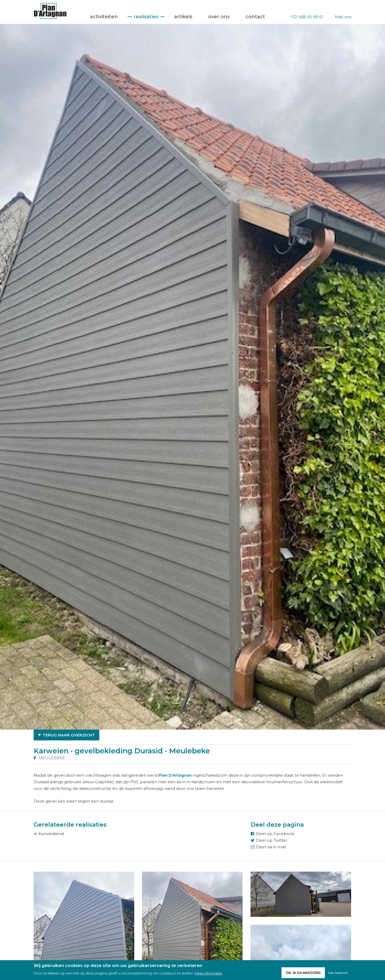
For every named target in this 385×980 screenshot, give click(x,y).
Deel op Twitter (272, 840)
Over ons (219, 17)
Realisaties (146, 17)
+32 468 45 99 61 (307, 17)
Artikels (183, 17)
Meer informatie (208, 974)
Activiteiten (104, 17)
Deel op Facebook (275, 834)
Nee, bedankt (338, 973)
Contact (255, 17)
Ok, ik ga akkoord (303, 973)
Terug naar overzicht (69, 735)
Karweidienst (51, 834)
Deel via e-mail (271, 847)
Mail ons (343, 17)
